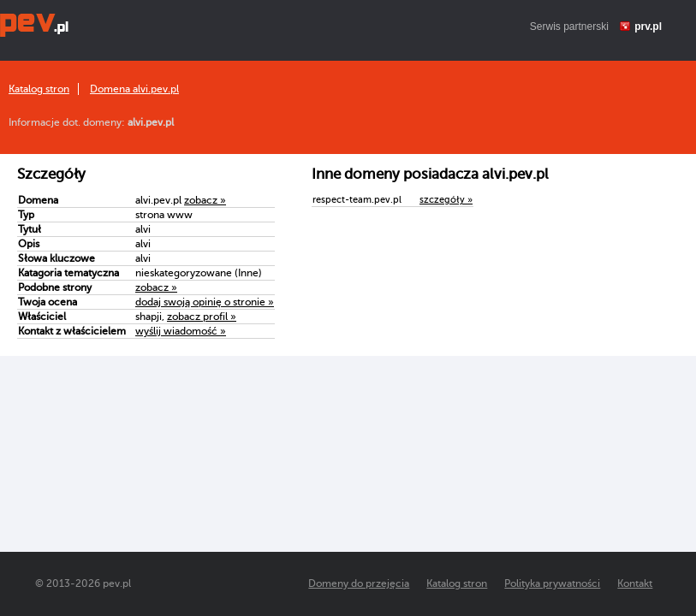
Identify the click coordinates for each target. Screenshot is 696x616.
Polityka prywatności (552, 583)
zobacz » (205, 200)
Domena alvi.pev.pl (134, 89)
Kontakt (635, 583)
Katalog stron (39, 89)
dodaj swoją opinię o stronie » (205, 302)
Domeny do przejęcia (359, 583)
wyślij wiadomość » (181, 331)
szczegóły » (446, 200)
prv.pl (648, 27)
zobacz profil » (202, 317)
